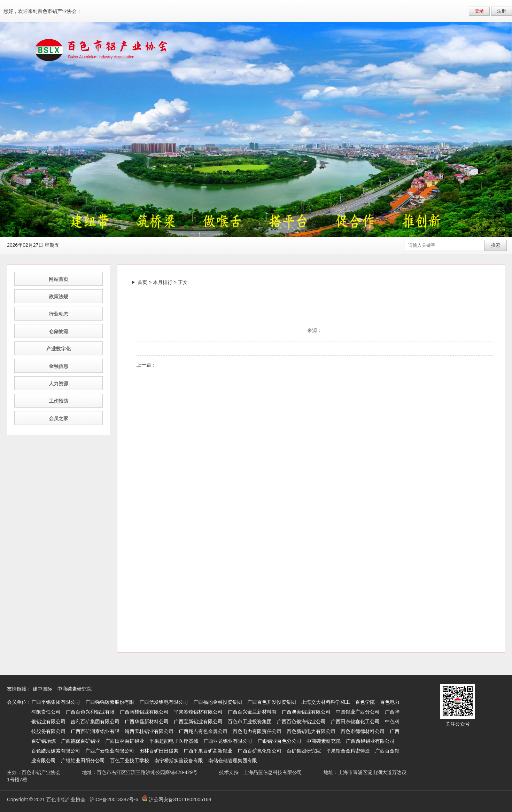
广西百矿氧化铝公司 (259, 751)
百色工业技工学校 (130, 760)
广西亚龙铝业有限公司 (228, 741)
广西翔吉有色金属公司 (203, 731)
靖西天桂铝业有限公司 (149, 731)
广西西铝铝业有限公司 (370, 741)
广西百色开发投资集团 (272, 702)
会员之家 (59, 418)
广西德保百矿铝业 (80, 741)
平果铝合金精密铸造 (348, 751)
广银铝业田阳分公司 (83, 760)
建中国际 (42, 689)
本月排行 (163, 282)
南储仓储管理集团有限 (233, 760)
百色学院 (365, 702)
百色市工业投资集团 (250, 722)
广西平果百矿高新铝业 (208, 751)
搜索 (496, 245)
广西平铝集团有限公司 (56, 702)
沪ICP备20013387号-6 (114, 799)
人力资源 (59, 384)
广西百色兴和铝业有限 (90, 712)
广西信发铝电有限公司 (164, 702)
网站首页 (59, 279)
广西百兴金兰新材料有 (252, 712)
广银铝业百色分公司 (279, 741)
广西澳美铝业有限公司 (306, 712)
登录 (479, 11)
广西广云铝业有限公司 (110, 751)
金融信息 (59, 366)
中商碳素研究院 (75, 689)
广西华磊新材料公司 (147, 722)
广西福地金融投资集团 (218, 702)
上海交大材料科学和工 (326, 702)
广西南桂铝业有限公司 (144, 712)
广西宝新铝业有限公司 (198, 722)
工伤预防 (59, 401)
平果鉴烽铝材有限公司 (198, 712)
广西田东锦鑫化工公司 (355, 722)
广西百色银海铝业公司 (301, 722)
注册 (502, 11)
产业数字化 (59, 349)
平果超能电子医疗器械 (174, 741)
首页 (142, 282)
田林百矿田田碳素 (159, 751)
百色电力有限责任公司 (257, 731)
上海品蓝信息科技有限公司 (273, 772)
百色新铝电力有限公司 (311, 731)
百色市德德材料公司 (363, 731)
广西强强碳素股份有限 (110, 702)
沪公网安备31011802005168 (177, 799)
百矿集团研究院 (304, 751)
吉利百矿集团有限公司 (95, 722)
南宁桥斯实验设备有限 (179, 760)
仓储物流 (59, 331)
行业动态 (59, 314)
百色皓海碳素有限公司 (56, 751)
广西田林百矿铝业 (125, 741)
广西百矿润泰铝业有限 (95, 731)
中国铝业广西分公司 (358, 712)
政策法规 (59, 297)
